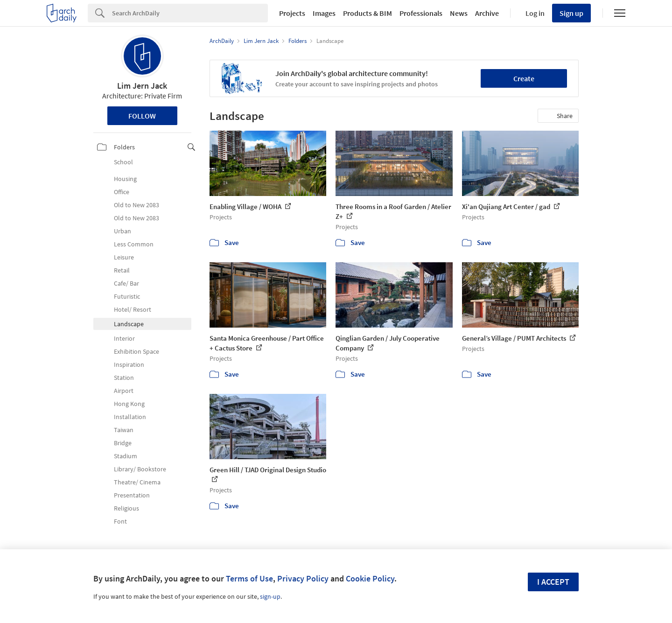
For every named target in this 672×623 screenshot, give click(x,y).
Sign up (571, 13)
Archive (487, 13)
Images (324, 13)
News (459, 13)
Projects (292, 13)
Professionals (421, 13)
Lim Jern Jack (142, 86)
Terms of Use (249, 578)
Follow (142, 116)
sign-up (270, 596)
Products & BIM (367, 13)
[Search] (190, 13)
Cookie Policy (370, 578)
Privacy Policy (303, 578)
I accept (553, 582)
